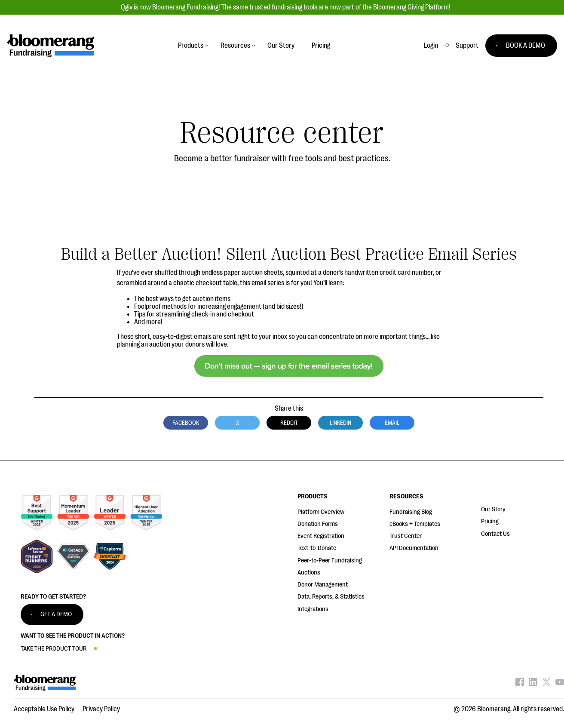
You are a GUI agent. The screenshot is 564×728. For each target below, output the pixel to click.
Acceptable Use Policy (44, 709)
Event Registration (321, 536)
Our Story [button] (281, 46)
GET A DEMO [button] (56, 614)
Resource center (282, 133)
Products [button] (191, 46)
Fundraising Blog (411, 512)
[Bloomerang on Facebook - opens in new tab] (520, 684)
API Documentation (414, 548)
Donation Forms (318, 524)
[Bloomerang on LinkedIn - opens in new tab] (533, 684)
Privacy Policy (101, 709)
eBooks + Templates (415, 524)
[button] (467, 46)
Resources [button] (235, 46)
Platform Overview (321, 512)
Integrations (313, 609)
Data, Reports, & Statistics (331, 597)
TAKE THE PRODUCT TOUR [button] (54, 649)
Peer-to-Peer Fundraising (330, 561)
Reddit (289, 423)
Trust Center (406, 536)
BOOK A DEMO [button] (526, 46)
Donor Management (323, 585)
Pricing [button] (321, 46)
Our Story (493, 509)
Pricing (490, 521)
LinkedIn (340, 423)
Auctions (309, 573)
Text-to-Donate (317, 548)
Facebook (186, 423)
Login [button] (431, 46)
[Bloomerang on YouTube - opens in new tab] (560, 684)
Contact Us (495, 534)
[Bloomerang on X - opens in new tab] (546, 684)
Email (392, 423)
